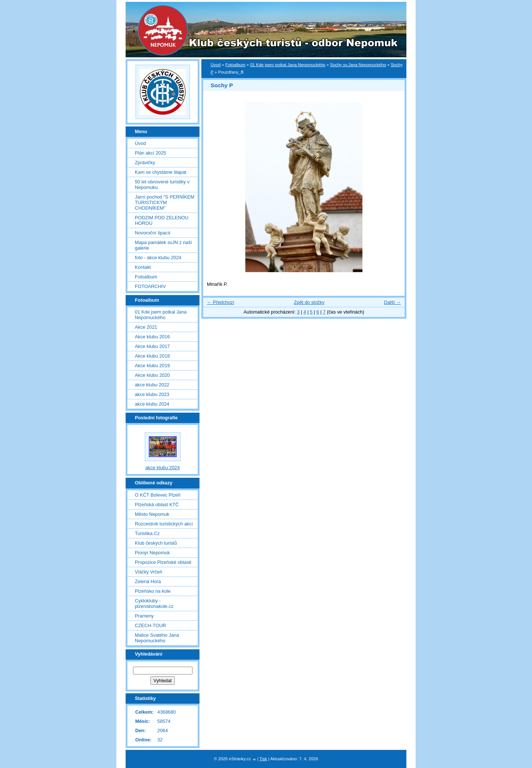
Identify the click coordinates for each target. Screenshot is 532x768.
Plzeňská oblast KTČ (157, 505)
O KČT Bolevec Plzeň (158, 495)
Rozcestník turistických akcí (164, 524)
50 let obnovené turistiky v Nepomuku (162, 185)
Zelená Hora (148, 581)
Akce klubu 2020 (152, 375)
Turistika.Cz (147, 533)
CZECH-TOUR (150, 625)
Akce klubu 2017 (152, 346)
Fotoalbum (235, 65)
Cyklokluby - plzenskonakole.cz (154, 603)
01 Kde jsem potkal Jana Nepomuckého (288, 65)
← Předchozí (221, 302)
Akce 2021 (146, 327)
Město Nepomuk (152, 514)
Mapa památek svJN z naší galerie (163, 245)
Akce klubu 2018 (152, 356)
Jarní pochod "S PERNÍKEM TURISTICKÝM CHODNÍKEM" (165, 202)
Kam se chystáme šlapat (161, 172)
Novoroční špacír (153, 233)
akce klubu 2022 (152, 385)
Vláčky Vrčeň (149, 572)
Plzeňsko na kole (153, 591)
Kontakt (143, 267)
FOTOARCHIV (150, 286)
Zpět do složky (309, 302)
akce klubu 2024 (152, 404)
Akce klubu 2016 (152, 337)
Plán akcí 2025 (151, 153)
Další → (392, 302)
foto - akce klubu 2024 (158, 258)
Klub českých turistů (156, 543)
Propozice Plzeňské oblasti (163, 562)
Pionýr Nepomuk (152, 553)
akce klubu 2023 (152, 394)
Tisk (263, 759)
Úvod (216, 65)
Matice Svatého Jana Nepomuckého (157, 638)
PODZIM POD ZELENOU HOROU (162, 220)
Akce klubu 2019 (152, 366)
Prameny (144, 616)
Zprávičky (145, 163)
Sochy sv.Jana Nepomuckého (358, 65)
